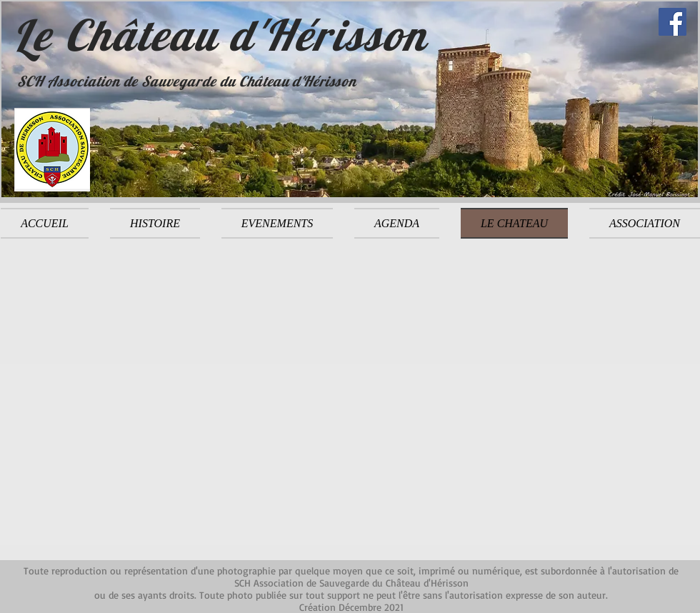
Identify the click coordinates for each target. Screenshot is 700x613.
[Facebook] (672, 22)
